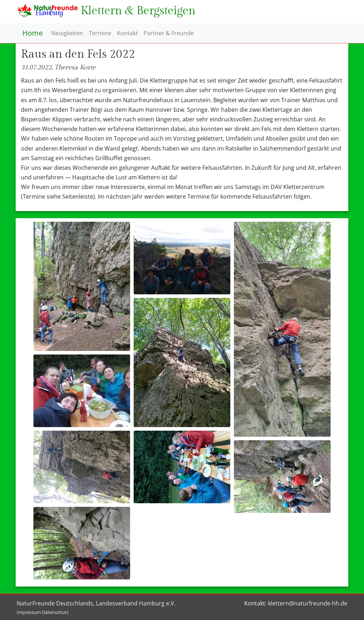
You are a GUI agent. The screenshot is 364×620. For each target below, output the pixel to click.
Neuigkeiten (67, 33)
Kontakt (127, 33)
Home (33, 33)
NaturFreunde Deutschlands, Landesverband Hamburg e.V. (96, 603)
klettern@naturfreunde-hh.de (308, 603)
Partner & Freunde (169, 33)
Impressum (29, 612)
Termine (100, 33)
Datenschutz (55, 612)
